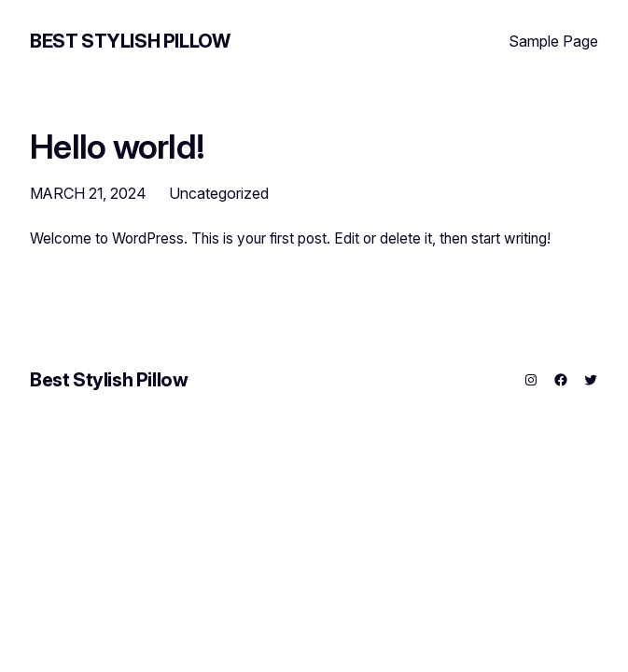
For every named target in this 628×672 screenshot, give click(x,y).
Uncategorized (219, 193)
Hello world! (117, 147)
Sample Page (553, 41)
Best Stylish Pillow (130, 41)
